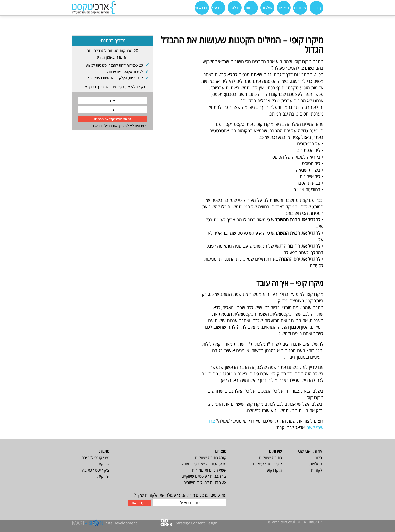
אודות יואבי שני (310, 451)
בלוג (319, 458)
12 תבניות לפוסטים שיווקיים (204, 476)
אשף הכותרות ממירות (209, 470)
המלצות (316, 464)
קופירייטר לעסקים (268, 464)
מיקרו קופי (274, 470)
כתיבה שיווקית (270, 458)
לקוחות (317, 470)
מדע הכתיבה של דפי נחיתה (204, 464)
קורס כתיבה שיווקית (211, 458)
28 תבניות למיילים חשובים (205, 482)
